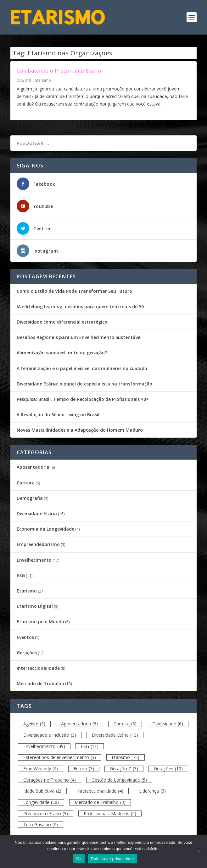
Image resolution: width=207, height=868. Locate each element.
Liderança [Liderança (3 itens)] (152, 791)
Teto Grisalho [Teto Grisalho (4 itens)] (41, 824)
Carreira (26, 483)
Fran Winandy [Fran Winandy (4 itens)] (41, 769)
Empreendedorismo (38, 544)
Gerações (27, 653)
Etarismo (43, 80)
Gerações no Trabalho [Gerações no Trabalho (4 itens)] (50, 780)
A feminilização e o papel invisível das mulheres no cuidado (82, 368)
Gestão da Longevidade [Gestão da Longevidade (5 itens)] (119, 780)
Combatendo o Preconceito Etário (59, 71)
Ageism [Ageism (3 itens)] (34, 724)
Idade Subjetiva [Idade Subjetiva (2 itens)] (42, 791)
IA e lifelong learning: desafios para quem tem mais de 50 (80, 306)
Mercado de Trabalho (40, 683)
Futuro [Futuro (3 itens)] (84, 769)
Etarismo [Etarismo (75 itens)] (126, 757)
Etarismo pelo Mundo (40, 622)
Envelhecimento (34, 560)
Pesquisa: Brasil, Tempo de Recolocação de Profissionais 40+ (83, 399)
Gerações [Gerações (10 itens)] (168, 769)
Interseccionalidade (38, 668)
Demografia (30, 498)
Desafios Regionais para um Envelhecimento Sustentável (79, 337)
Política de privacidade (112, 859)
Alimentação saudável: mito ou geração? (62, 353)
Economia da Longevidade (45, 529)
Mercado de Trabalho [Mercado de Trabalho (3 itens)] (100, 802)
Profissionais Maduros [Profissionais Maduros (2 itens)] (110, 813)
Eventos (25, 637)
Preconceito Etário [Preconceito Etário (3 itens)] (46, 813)
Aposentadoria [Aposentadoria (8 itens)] (79, 724)
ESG (21, 575)
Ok (79, 859)
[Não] (199, 851)
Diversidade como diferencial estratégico (62, 322)
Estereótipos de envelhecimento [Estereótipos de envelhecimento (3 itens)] (60, 757)
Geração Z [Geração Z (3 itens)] (124, 769)
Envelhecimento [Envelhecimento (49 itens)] (44, 746)
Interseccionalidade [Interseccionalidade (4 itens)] (100, 791)
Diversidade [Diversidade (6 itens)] (168, 724)
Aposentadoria (33, 467)
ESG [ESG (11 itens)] (90, 746)
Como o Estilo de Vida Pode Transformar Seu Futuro (74, 291)
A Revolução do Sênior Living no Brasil (58, 415)
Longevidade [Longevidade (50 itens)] (41, 802)
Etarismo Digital (35, 606)
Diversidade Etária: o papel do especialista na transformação (84, 384)
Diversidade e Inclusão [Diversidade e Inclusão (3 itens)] (50, 735)
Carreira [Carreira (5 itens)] (125, 724)
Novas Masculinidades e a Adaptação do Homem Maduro (80, 430)
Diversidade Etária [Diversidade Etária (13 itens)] (115, 735)
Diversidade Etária (37, 513)
